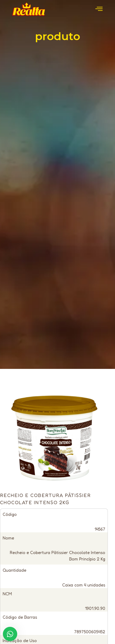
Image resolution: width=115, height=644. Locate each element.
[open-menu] (99, 9)
